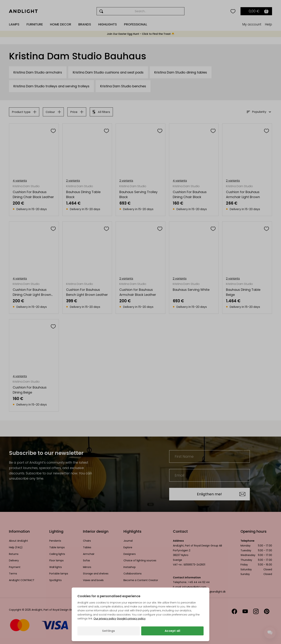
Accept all (172, 631)
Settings (109, 631)
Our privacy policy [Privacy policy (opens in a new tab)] (105, 619)
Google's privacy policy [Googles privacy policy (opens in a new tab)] (131, 619)
